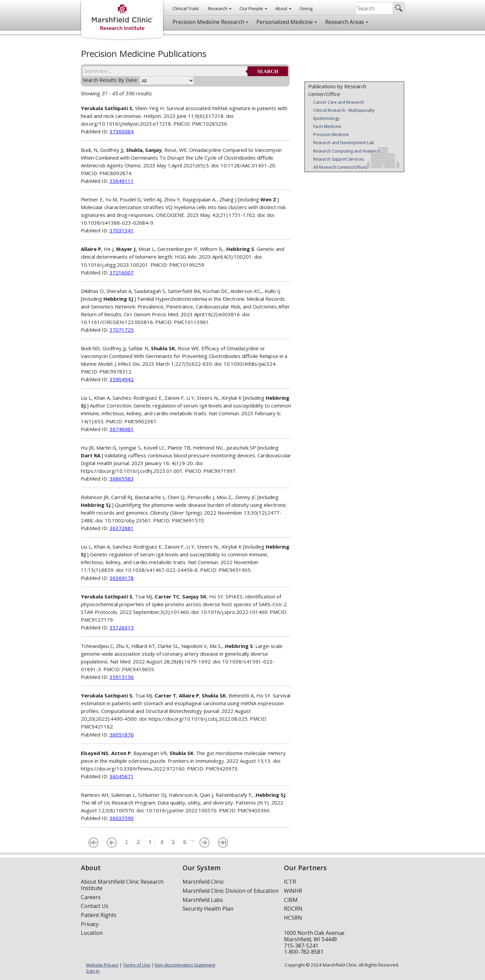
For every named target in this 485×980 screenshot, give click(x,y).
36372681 (122, 528)
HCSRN (293, 918)
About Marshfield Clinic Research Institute (122, 885)
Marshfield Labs (203, 900)
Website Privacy (102, 965)
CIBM (291, 900)
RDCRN (293, 909)
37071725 (122, 330)
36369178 (122, 578)
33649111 (122, 181)
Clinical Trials (186, 8)
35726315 (122, 627)
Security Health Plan (208, 909)
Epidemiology (326, 118)
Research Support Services (338, 159)
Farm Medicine (327, 126)
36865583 (122, 479)
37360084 (122, 131)
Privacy (90, 924)
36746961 (122, 429)
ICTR (290, 882)
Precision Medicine (331, 135)
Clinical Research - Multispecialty (344, 110)
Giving (306, 8)
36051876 (122, 734)
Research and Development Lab (344, 143)
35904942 (122, 379)
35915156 (122, 677)
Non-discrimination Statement (185, 965)
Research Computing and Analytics (346, 151)
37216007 (122, 272)
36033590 (122, 818)
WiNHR (293, 891)
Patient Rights (99, 915)
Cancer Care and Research (338, 102)
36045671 (122, 776)
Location (92, 933)
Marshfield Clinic (203, 882)
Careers (91, 897)
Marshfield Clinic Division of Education (231, 891)
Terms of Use (137, 965)
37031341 (122, 230)
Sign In (93, 971)
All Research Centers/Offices (340, 167)
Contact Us (95, 906)
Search (268, 71)
